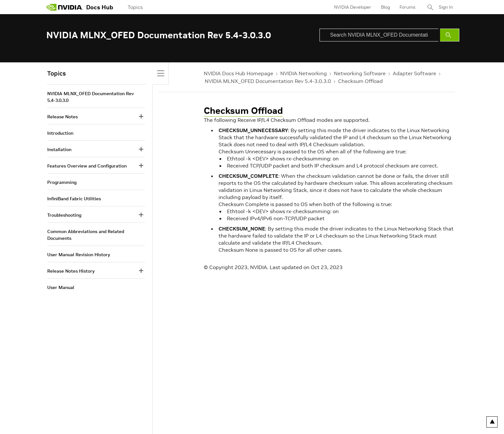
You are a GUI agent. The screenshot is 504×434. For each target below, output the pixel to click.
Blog (385, 7)
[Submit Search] (450, 35)
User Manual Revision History (79, 255)
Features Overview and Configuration (87, 166)
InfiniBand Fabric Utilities (74, 199)
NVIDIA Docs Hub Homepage (239, 73)
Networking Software (360, 73)
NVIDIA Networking (304, 73)
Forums (407, 7)
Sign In (446, 7)
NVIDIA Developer (353, 7)
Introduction (60, 133)
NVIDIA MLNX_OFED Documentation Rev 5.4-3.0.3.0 (268, 81)
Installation (59, 149)
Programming (62, 182)
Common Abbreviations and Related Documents (86, 235)
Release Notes (63, 117)
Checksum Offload (360, 81)
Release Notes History (71, 271)
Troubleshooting (64, 215)
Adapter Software (414, 73)
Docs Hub (100, 7)
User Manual (61, 287)
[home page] (65, 7)
